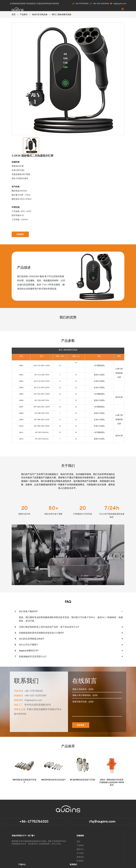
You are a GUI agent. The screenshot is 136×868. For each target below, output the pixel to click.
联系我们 (80, 861)
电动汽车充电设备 (40, 14)
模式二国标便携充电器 (62, 14)
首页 (14, 14)
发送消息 (81, 725)
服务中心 (80, 849)
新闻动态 (80, 857)
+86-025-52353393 (99, 4)
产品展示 (24, 14)
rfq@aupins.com (118, 4)
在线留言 (20, 234)
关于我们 (80, 853)
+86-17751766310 (80, 4)
